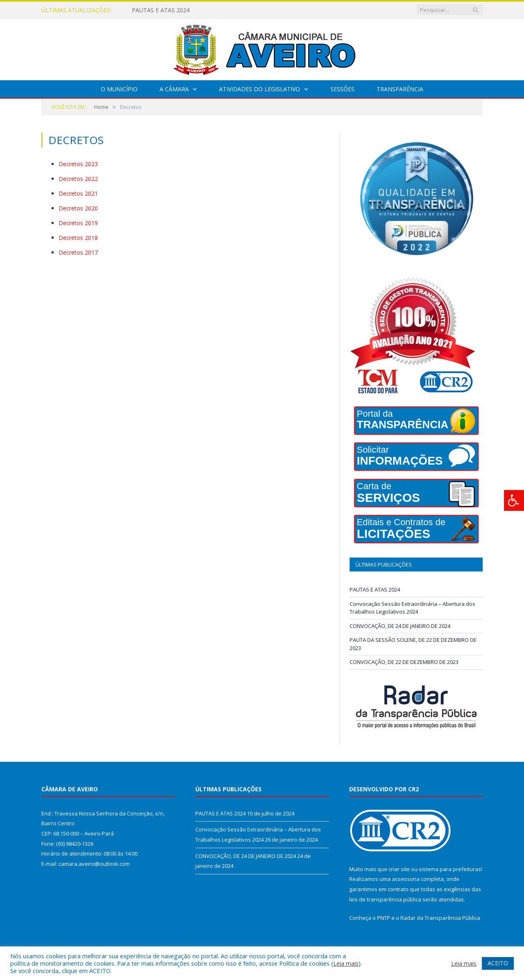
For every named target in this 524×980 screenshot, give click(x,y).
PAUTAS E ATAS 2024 (161, 10)
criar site (399, 869)
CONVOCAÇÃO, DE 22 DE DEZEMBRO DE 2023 (404, 662)
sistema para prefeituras (450, 869)
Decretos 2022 (78, 179)
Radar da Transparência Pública (440, 918)
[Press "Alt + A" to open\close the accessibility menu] (514, 500)
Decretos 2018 (78, 238)
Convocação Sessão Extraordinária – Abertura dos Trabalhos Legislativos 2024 (412, 608)
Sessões (342, 89)
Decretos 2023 (78, 164)
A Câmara (174, 89)
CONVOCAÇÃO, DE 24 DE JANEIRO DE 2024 (400, 626)
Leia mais (346, 963)
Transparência (400, 89)
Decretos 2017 (78, 252)
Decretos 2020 (78, 208)
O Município (119, 89)
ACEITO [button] (498, 963)
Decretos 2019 (78, 223)
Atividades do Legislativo (260, 89)
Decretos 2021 (78, 193)
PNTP (384, 918)
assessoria (406, 879)
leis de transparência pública (385, 899)
